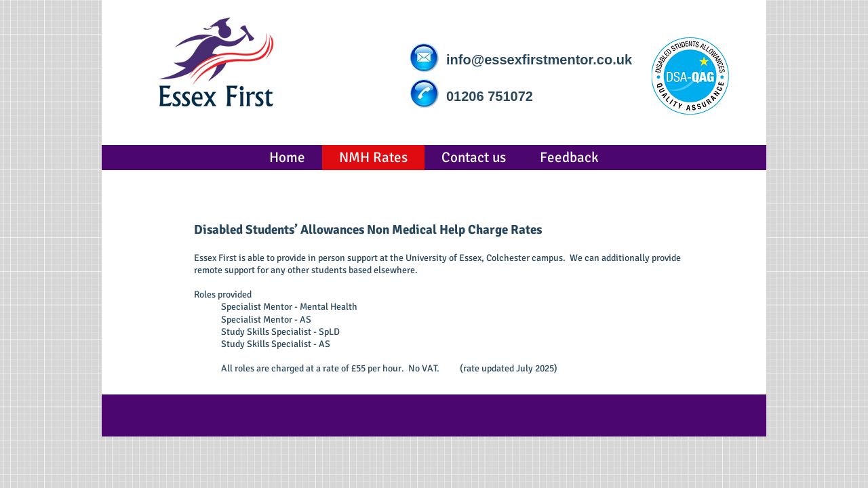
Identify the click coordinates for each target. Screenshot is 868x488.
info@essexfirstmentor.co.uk (539, 60)
